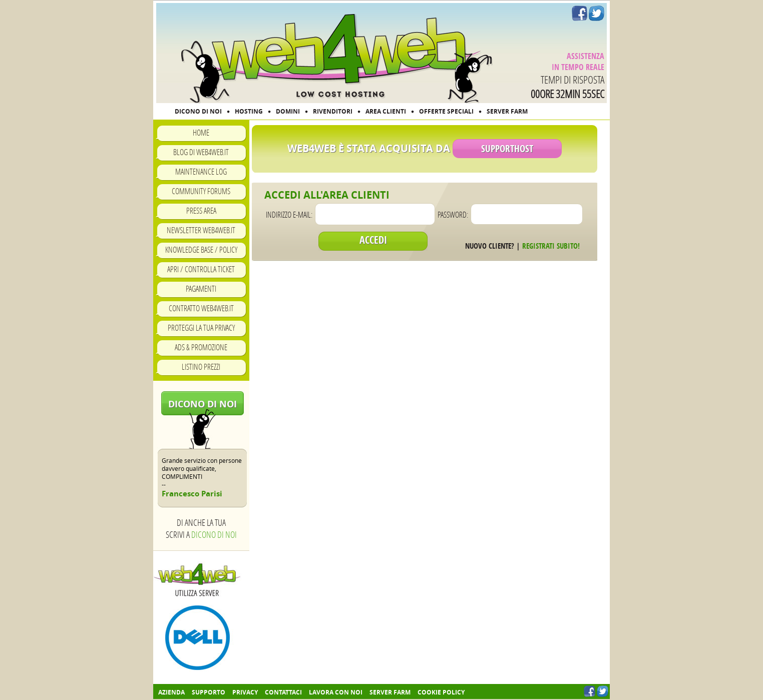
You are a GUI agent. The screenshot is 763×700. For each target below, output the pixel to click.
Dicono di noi (203, 404)
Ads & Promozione (201, 347)
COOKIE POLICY (441, 692)
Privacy (245, 692)
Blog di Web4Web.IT (201, 152)
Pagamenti (201, 288)
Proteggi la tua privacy (201, 327)
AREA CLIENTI (386, 111)
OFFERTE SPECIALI (446, 111)
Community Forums (201, 191)
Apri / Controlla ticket (201, 269)
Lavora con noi (336, 692)
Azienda (171, 692)
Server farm (390, 692)
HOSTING (249, 111)
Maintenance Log (201, 171)
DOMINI (288, 111)
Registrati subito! (551, 246)
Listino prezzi (201, 367)
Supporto (209, 692)
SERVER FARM (507, 111)
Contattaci (283, 692)
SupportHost (507, 149)
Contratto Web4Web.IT (201, 308)
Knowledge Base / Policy (201, 249)
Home (201, 132)
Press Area (201, 210)
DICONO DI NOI (198, 111)
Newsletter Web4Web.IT (201, 230)
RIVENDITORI (333, 111)
